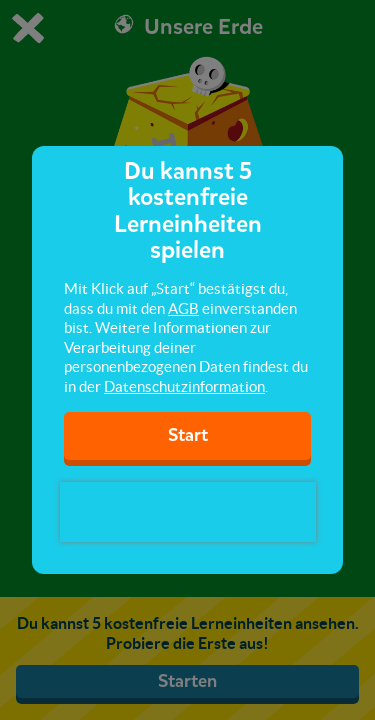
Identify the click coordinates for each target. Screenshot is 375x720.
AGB (183, 308)
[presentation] (188, 512)
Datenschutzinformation (184, 386)
